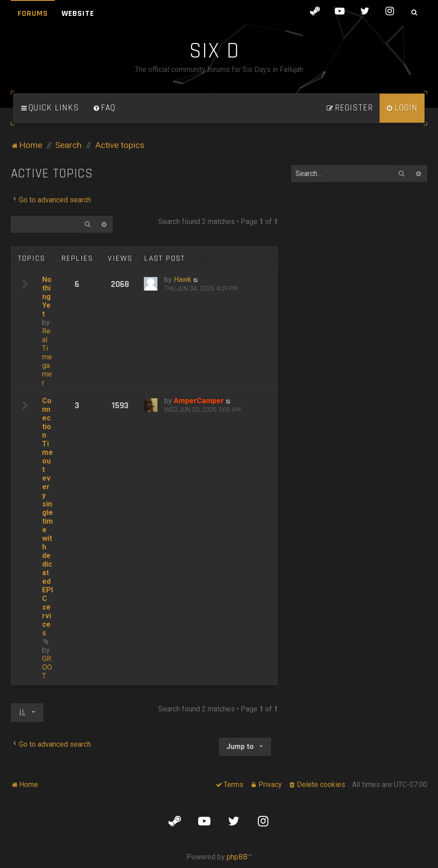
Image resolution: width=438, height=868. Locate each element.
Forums (33, 13)
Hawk (183, 279)
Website (78, 13)
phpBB (237, 857)
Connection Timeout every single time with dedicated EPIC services (48, 517)
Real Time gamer (47, 357)
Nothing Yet (47, 297)
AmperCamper (199, 401)
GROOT (47, 667)
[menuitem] (104, 108)
